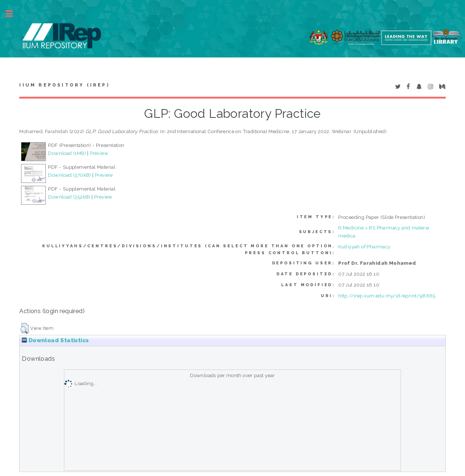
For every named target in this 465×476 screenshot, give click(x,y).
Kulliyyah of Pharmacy (364, 247)
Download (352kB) (69, 197)
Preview (99, 153)
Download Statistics (55, 340)
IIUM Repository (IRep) (64, 85)
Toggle (13, 14)
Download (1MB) (67, 153)
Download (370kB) (69, 175)
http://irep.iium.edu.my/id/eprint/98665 (387, 296)
